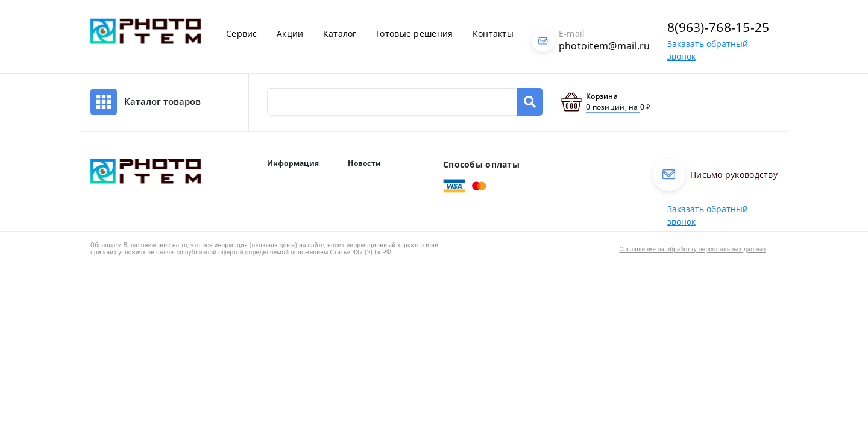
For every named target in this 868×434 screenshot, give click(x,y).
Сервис (242, 33)
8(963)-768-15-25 (718, 27)
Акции (290, 33)
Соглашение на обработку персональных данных (693, 249)
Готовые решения (414, 33)
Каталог (340, 33)
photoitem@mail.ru (605, 46)
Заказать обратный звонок (708, 215)
